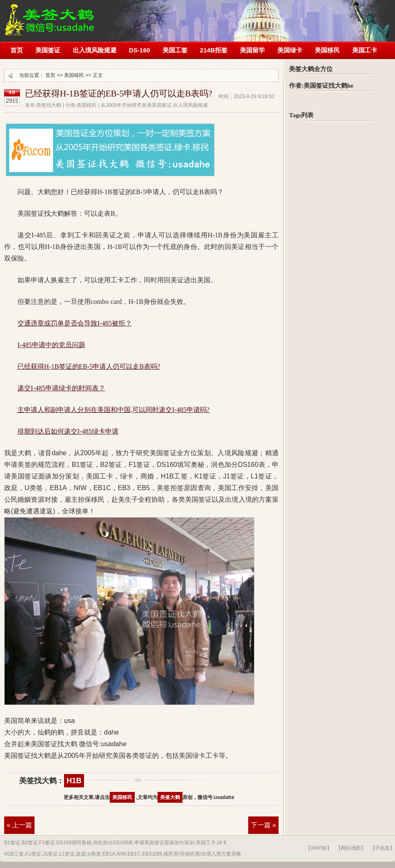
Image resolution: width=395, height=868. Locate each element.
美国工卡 (365, 50)
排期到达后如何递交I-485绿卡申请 (68, 431)
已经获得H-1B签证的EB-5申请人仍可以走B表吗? (118, 94)
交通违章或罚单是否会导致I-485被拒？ (75, 323)
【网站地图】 (351, 848)
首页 (17, 50)
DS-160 (139, 50)
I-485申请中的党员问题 (51, 345)
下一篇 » (263, 825)
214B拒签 (214, 50)
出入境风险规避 (95, 50)
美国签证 (48, 50)
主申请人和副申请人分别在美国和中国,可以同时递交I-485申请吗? (114, 410)
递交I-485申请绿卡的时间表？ (61, 388)
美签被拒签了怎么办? (50, 16)
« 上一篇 (19, 825)
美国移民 (327, 50)
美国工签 (175, 50)
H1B (74, 781)
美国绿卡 (290, 50)
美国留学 (252, 50)
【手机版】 (383, 848)
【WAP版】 (319, 848)
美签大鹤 (170, 797)
